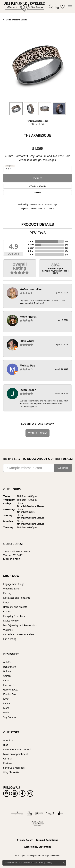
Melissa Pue (27, 366)
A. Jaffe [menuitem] (7, 662)
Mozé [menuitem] (6, 708)
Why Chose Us (11, 772)
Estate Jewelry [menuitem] (11, 621)
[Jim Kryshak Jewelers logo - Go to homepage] (25, 7)
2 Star (31, 251)
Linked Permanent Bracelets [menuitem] (19, 634)
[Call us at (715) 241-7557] (12, 559)
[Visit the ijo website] (39, 813)
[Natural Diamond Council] (37, 823)
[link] (57, 7)
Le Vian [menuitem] (7, 703)
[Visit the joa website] (61, 813)
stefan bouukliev (31, 289)
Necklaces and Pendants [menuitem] (17, 598)
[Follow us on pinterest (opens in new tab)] (7, 793)
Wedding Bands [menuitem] (12, 589)
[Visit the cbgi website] (29, 813)
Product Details (38, 224)
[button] (51, 7)
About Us (8, 740)
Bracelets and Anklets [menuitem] (15, 607)
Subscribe (63, 468)
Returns (38, 193)
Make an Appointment (16, 754)
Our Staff (8, 759)
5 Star (31, 241)
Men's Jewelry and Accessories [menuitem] (20, 625)
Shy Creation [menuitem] (10, 717)
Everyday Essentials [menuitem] (14, 616)
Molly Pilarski (29, 317)
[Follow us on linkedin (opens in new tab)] (14, 793)
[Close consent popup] (64, 863)
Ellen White (27, 341)
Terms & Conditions (47, 840)
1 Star (31, 254)
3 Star (31, 248)
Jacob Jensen (28, 390)
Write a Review (37, 433)
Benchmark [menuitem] (10, 667)
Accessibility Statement (38, 847)
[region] (37, 65)
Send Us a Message (14, 768)
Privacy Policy (25, 840)
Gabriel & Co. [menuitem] (11, 690)
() (66, 241)
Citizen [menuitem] (7, 676)
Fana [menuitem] (6, 680)
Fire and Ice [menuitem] (10, 685)
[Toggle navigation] (70, 7)
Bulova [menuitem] (7, 671)
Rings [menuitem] (6, 602)
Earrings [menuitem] (8, 593)
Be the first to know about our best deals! (37, 459)
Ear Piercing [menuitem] (10, 639)
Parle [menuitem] (6, 712)
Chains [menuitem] (7, 611)
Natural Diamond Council (17, 749)
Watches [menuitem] (8, 630)
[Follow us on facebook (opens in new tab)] (22, 793)
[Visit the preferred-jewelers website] (50, 813)
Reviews (38, 233)
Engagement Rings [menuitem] (14, 584)
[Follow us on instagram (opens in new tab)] (30, 793)
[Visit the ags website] (17, 813)
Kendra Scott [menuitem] (10, 694)
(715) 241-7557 (38, 124)
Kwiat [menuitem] (6, 699)
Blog (6, 745)
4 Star (31, 245)
